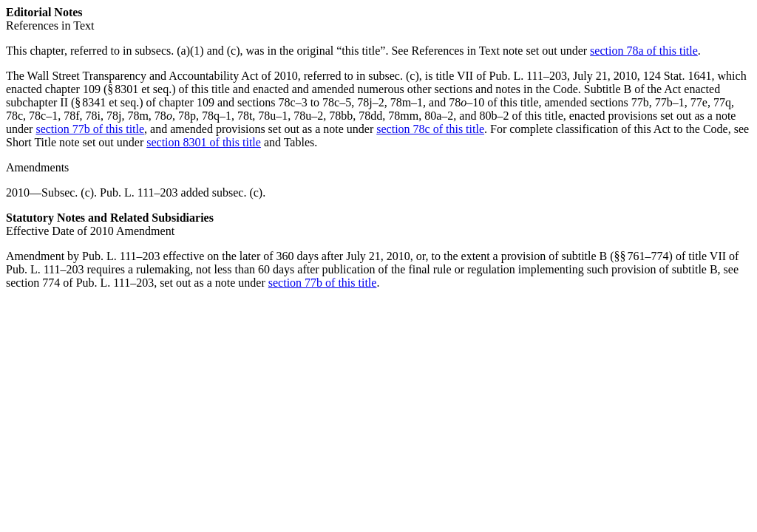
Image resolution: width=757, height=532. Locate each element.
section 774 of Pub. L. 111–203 (80, 283)
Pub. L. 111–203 (528, 76)
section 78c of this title (430, 129)
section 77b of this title (90, 129)
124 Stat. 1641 (678, 76)
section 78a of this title (644, 51)
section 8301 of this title (204, 142)
